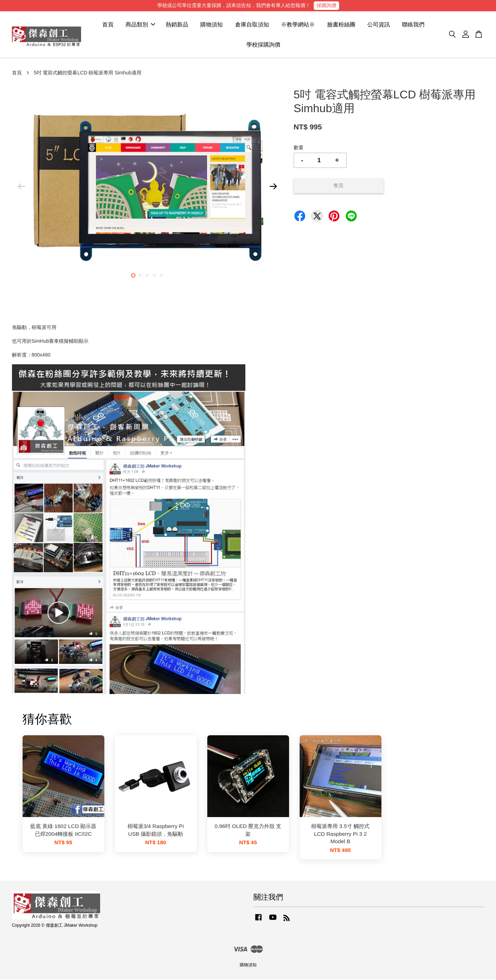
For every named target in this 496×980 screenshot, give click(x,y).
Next (274, 187)
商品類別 (140, 25)
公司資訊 (379, 25)
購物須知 (212, 25)
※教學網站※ (298, 25)
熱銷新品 (177, 25)
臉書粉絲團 (341, 25)
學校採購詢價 (263, 45)
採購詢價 (326, 5)
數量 (299, 148)
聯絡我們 (413, 25)
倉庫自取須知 (252, 25)
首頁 (108, 25)
